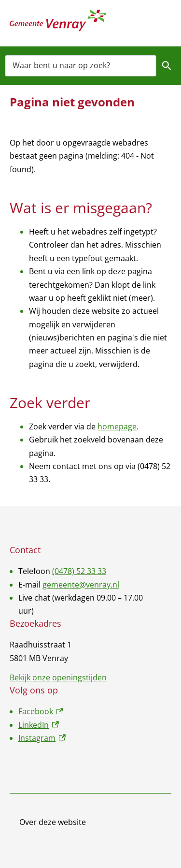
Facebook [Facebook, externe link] (41, 711)
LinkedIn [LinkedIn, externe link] (39, 725)
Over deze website (53, 822)
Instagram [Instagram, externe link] (42, 738)
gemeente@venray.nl (81, 585)
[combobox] (81, 66)
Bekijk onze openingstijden (58, 677)
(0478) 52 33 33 (79, 571)
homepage (117, 427)
